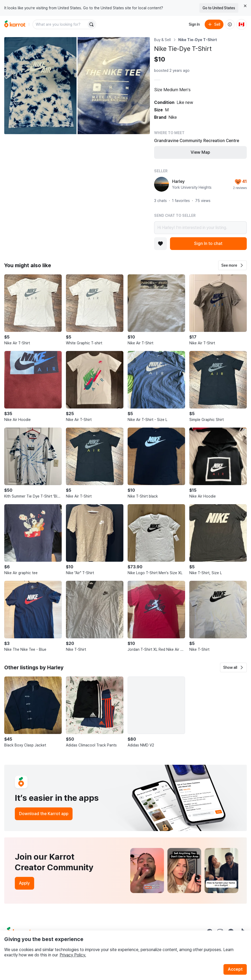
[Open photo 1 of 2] (40, 86)
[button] (232, 265)
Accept (235, 969)
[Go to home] (15, 24)
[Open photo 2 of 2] (114, 86)
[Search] (91, 24)
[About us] (230, 24)
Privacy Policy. (73, 955)
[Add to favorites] (160, 244)
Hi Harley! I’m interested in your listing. (200, 228)
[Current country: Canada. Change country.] (241, 24)
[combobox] (60, 24)
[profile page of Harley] (162, 184)
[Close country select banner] (245, 6)
